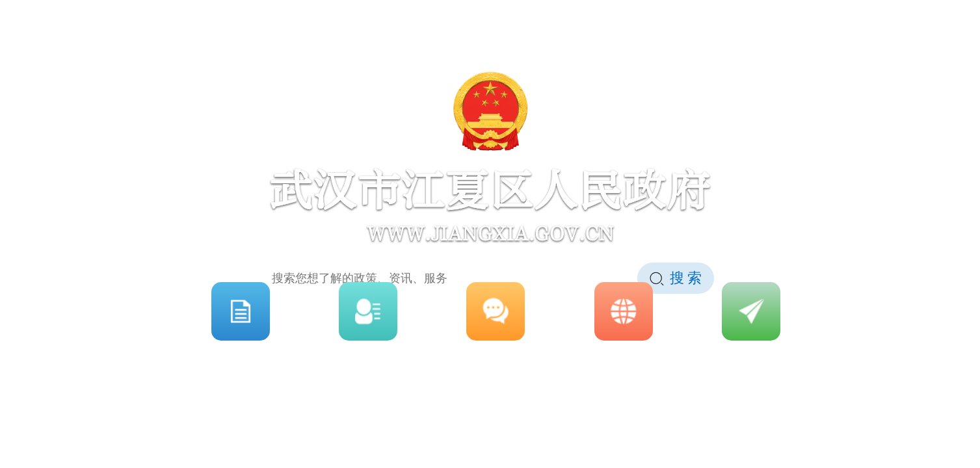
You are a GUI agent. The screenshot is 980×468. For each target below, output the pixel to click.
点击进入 (490, 442)
